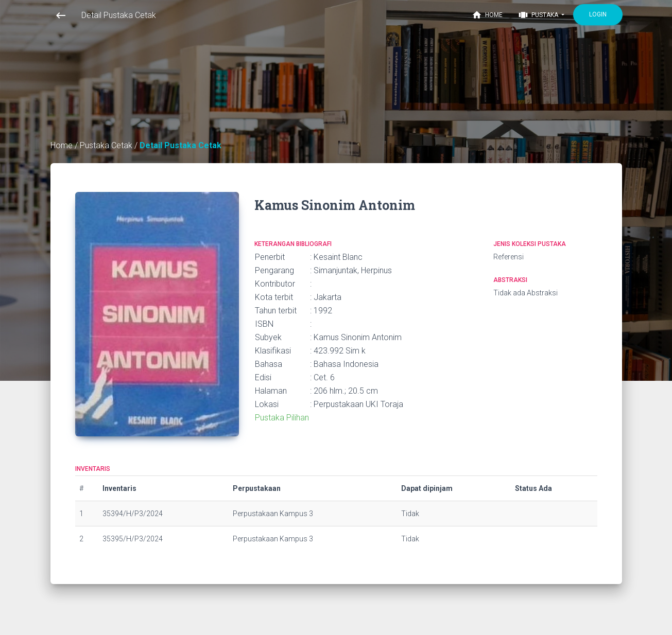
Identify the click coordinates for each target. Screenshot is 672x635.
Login (598, 14)
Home (487, 15)
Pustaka (539, 15)
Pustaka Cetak (107, 145)
